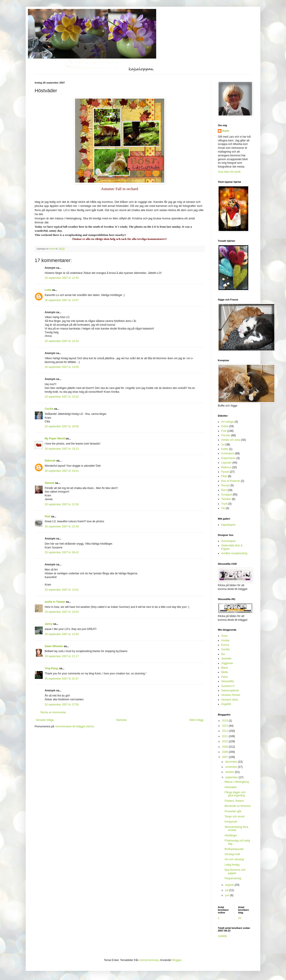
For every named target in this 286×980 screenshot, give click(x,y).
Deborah (50, 461)
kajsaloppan (228, 525)
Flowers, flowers (234, 801)
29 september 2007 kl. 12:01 (62, 590)
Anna (224, 636)
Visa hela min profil (229, 172)
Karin (226, 131)
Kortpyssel (231, 822)
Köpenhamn (228, 458)
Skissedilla (228, 681)
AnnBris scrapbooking (234, 553)
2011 (225, 736)
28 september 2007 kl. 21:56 (62, 504)
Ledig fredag (232, 865)
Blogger (177, 960)
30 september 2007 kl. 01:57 (62, 679)
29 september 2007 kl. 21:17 (62, 656)
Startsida (121, 720)
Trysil (224, 504)
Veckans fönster (231, 695)
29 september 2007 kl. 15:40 (62, 634)
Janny (49, 624)
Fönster (226, 435)
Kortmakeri (228, 453)
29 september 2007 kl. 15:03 (62, 612)
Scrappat (227, 495)
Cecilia (49, 409)
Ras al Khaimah (231, 481)
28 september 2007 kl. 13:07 (62, 300)
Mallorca (226, 467)
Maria (225, 668)
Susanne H (228, 686)
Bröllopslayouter (234, 849)
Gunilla (225, 649)
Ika (223, 654)
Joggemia (227, 663)
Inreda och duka (231, 440)
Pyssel (225, 472)
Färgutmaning (233, 878)
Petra (224, 677)
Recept (225, 485)
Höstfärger (231, 835)
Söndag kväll (232, 854)
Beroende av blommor (238, 806)
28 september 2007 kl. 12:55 (62, 278)
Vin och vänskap (234, 859)
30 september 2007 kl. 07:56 (62, 705)
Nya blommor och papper (235, 871)
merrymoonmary (149, 960)
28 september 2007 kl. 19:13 (62, 449)
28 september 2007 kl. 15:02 (62, 397)
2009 (225, 747)
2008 (225, 752)
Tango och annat (234, 816)
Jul (223, 445)
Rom (224, 490)
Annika (225, 640)
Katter (225, 449)
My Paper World (55, 439)
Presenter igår (233, 811)
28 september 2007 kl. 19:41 (62, 471)
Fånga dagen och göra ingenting (235, 794)
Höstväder (231, 787)
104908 (222, 936)
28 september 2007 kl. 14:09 (62, 367)
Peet (47, 516)
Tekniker (226, 499)
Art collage (228, 422)
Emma (225, 645)
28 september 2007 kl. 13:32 (62, 341)
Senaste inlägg (45, 720)
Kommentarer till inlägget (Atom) (75, 726)
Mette (225, 672)
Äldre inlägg (196, 720)
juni (228, 895)
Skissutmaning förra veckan (236, 829)
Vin (223, 508)
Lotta (48, 290)
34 (240, 918)
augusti (230, 885)
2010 (225, 741)
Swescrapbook (230, 690)
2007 (225, 757)
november (232, 767)
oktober (230, 772)
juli (227, 890)
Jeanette (226, 659)
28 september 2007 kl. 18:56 (62, 426)
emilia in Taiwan (55, 602)
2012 (225, 731)
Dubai (225, 426)
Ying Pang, (52, 668)
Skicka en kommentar (53, 712)
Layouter (226, 463)
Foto (224, 431)
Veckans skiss (230, 700)
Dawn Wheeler (54, 646)
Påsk (224, 476)
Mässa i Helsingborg (237, 782)
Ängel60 (226, 704)
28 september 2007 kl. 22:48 (62, 527)
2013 (225, 726)
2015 (225, 721)
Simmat (49, 483)
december (232, 762)
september (232, 777)
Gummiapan (228, 541)
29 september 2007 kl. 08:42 (62, 552)
